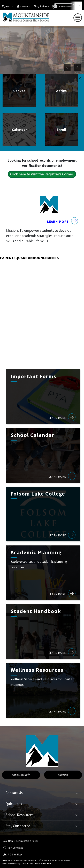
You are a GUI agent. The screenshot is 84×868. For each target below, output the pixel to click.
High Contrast (15, 848)
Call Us (63, 775)
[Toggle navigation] (78, 18)
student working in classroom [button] (81, 79)
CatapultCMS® (27, 864)
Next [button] (77, 67)
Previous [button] (67, 67)
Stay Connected (18, 826)
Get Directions (21, 775)
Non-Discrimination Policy (21, 841)
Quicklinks (14, 804)
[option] (42, 49)
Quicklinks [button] (42, 6)
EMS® (37, 864)
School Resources (19, 815)
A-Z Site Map (13, 855)
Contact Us (14, 793)
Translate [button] (24, 6)
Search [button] (8, 6)
